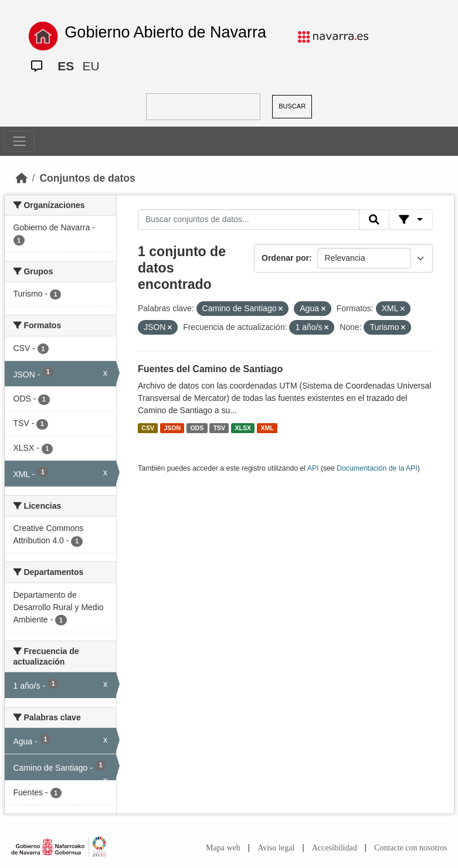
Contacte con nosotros (410, 848)
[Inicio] (22, 178)
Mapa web (223, 848)
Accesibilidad (335, 848)
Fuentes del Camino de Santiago (210, 369)
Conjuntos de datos (87, 178)
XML (267, 428)
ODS (197, 428)
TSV (219, 428)
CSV (148, 428)
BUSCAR (292, 106)
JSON (172, 428)
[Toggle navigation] (19, 141)
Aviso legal (276, 848)
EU (91, 66)
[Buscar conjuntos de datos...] (249, 220)
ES (66, 66)
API (313, 468)
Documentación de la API (377, 468)
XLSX (243, 428)
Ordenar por (285, 258)
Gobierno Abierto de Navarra (165, 32)
